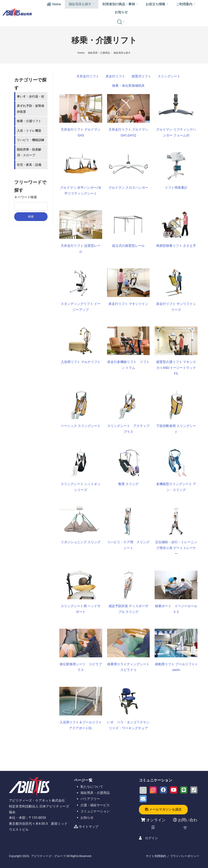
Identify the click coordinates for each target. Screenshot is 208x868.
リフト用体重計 (176, 188)
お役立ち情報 (157, 4)
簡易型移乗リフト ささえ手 (176, 246)
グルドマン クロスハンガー (128, 188)
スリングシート (169, 76)
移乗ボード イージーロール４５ (176, 609)
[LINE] (184, 790)
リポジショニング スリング (81, 542)
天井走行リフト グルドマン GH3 (81, 132)
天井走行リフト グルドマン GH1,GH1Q (128, 132)
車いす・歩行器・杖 (31, 96)
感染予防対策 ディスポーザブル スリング (128, 609)
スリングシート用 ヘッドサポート (81, 609)
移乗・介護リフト (29, 121)
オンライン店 (156, 824)
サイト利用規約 (156, 856)
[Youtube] (174, 790)
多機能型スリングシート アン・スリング (176, 487)
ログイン (152, 838)
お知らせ (121, 12)
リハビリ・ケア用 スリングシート (128, 545)
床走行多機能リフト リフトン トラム (128, 365)
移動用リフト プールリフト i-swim (176, 667)
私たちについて (92, 787)
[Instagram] (153, 790)
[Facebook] (163, 790)
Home (54, 4)
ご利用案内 (186, 4)
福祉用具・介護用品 (99, 53)
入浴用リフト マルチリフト (81, 362)
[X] (143, 790)
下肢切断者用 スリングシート (176, 429)
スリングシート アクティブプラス (128, 429)
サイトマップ (89, 827)
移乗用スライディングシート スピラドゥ (128, 667)
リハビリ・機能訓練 (31, 140)
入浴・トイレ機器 (29, 131)
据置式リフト (141, 76)
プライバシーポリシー (185, 856)
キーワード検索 (26, 197)
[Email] (143, 799)
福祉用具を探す (82, 4)
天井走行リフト (88, 76)
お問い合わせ (187, 824)
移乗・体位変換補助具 (128, 86)
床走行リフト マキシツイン (128, 304)
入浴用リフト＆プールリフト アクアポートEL (81, 725)
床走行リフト (115, 76)
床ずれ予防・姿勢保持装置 (31, 109)
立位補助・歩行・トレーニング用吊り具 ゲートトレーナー (176, 548)
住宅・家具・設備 (29, 165)
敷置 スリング (128, 484)
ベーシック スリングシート (81, 426)
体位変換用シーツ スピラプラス (81, 667)
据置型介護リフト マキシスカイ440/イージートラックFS (176, 368)
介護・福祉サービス (95, 805)
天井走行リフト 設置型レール (81, 249)
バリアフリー (90, 799)
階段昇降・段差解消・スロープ (29, 152)
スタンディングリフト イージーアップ (81, 307)
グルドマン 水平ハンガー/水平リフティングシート (81, 191)
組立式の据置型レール (128, 246)
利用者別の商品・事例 (120, 4)
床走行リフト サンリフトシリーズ (176, 307)
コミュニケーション (95, 811)
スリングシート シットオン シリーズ (81, 487)
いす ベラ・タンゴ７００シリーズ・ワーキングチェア (128, 725)
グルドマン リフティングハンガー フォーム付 (176, 132)
